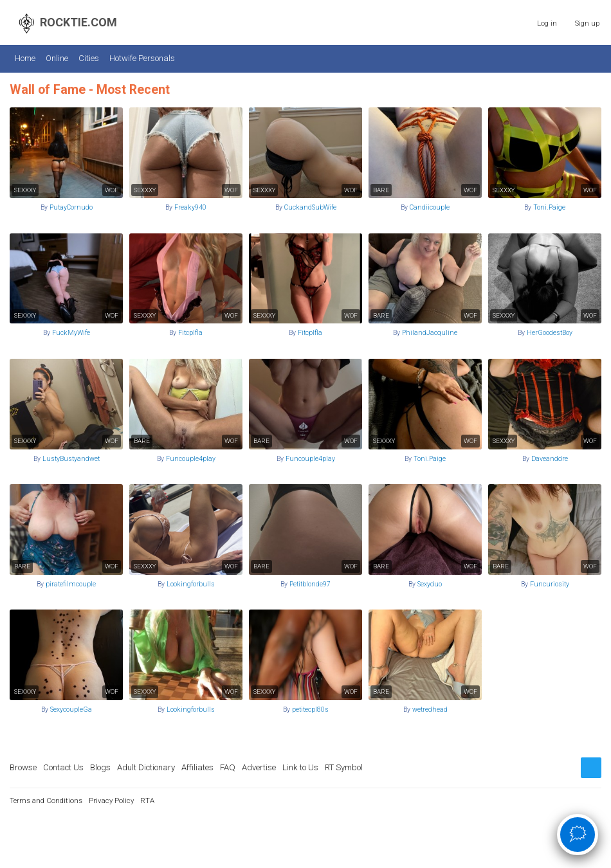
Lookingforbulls (191, 584)
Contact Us (63, 767)
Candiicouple (430, 207)
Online (57, 58)
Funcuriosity (550, 584)
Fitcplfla (190, 333)
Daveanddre (550, 459)
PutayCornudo (71, 207)
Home (25, 58)
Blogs (100, 767)
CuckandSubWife (310, 207)
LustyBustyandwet (71, 459)
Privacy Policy (111, 800)
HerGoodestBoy (550, 333)
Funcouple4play (191, 459)
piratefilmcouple (71, 584)
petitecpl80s (310, 710)
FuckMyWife (71, 333)
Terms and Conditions (46, 800)
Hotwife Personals (142, 58)
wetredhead (430, 710)
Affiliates (197, 767)
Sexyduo (430, 584)
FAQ (228, 767)
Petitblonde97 (310, 584)
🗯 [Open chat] (578, 834)
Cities (89, 58)
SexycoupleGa (71, 710)
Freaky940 (190, 207)
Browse (23, 767)
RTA (147, 800)
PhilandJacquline (430, 333)
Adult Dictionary (146, 767)
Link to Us (300, 767)
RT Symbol (344, 767)
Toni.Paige (549, 207)
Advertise (259, 767)
